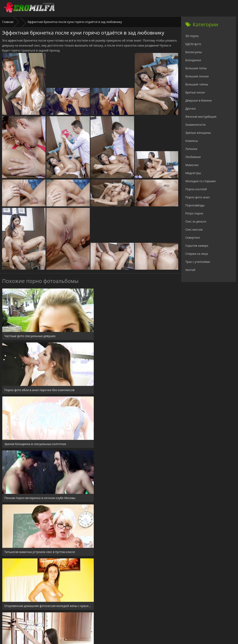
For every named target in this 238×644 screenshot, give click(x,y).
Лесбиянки (193, 157)
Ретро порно (194, 213)
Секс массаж (194, 229)
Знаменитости (196, 125)
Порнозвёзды (195, 205)
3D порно (192, 36)
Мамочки (192, 165)
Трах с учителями (198, 262)
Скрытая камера (197, 246)
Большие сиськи (197, 76)
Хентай (190, 270)
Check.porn (128, 619)
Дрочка (191, 108)
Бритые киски (195, 92)
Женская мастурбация (201, 117)
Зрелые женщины (198, 133)
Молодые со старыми (201, 181)
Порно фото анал (198, 197)
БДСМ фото (193, 44)
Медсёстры (193, 173)
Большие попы (196, 68)
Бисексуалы (194, 52)
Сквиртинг (193, 238)
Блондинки (193, 60)
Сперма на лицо (197, 254)
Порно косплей (196, 189)
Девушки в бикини (199, 100)
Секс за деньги (196, 221)
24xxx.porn (110, 619)
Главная (8, 22)
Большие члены (197, 84)
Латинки (191, 149)
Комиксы (192, 141)
